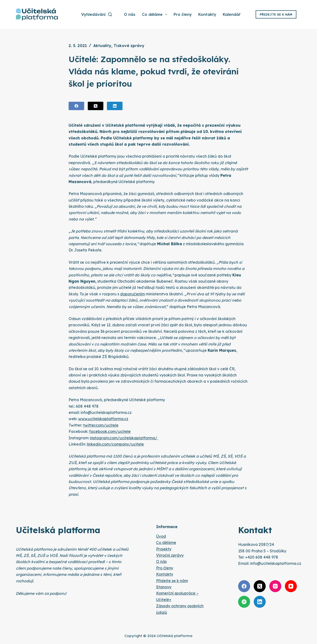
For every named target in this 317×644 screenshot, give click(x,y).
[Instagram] (275, 586)
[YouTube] (291, 586)
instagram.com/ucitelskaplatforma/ (124, 438)
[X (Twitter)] (96, 106)
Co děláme (166, 543)
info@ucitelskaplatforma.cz (276, 563)
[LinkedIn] (115, 106)
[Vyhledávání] (97, 14)
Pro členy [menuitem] (183, 14)
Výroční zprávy (170, 555)
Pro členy (165, 568)
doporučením (132, 294)
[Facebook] (76, 106)
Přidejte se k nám (276, 14)
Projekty (164, 549)
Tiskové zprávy (129, 46)
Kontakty (165, 574)
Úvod (161, 536)
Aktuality (102, 46)
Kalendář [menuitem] (232, 14)
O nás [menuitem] (130, 14)
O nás (161, 561)
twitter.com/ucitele (101, 425)
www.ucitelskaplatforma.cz (103, 419)
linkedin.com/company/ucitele (115, 444)
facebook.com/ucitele (110, 431)
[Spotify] (244, 602)
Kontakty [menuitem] (207, 14)
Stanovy (164, 587)
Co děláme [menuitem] (155, 14)
